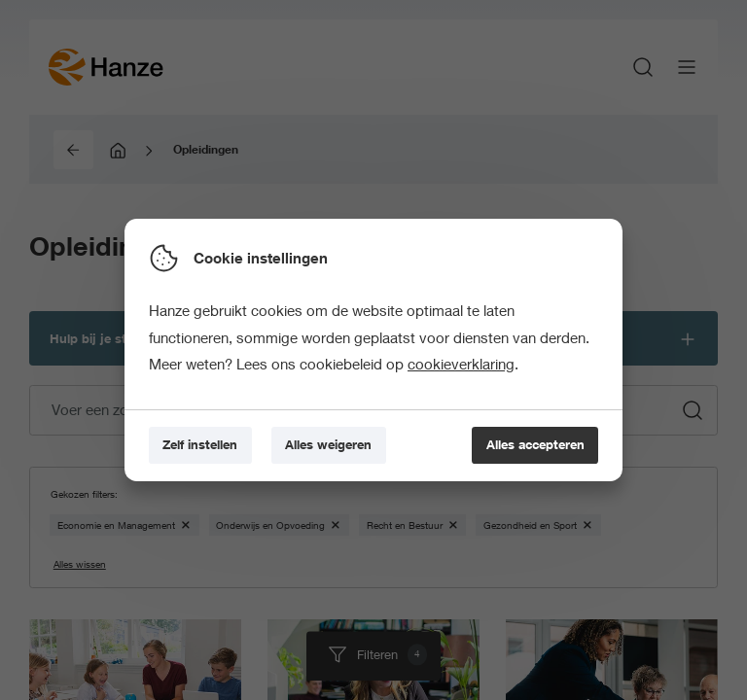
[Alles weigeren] (329, 445)
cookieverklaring (461, 364)
